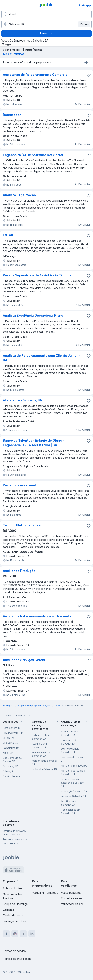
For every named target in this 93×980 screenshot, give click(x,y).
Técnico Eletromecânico (22, 525)
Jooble (26, 972)
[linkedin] (32, 934)
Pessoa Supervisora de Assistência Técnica (37, 275)
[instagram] (15, 934)
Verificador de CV (72, 904)
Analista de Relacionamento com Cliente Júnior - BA (41, 358)
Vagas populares (71, 893)
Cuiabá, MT (9, 738)
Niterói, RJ (9, 771)
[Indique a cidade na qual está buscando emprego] (46, 24)
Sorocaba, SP (10, 766)
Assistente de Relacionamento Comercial (36, 75)
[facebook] (6, 934)
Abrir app (85, 5)
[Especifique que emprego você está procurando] (46, 14)
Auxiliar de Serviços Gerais (24, 660)
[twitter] (23, 934)
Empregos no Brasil (15, 921)
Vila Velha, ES (10, 743)
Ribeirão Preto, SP (13, 733)
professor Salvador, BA (74, 796)
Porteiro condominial (19, 485)
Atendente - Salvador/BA (22, 400)
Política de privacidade (17, 959)
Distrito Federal (12, 776)
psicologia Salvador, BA (74, 791)
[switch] (87, 63)
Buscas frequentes (17, 715)
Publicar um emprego (45, 893)
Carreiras (8, 910)
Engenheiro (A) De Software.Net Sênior (33, 155)
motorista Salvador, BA (45, 769)
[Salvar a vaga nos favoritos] (89, 75)
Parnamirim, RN (11, 748)
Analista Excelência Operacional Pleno (33, 315)
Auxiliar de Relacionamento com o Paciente (37, 616)
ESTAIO (9, 235)
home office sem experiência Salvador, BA (73, 783)
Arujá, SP (8, 753)
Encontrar (46, 33)
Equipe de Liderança (15, 904)
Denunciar (82, 104)
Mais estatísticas (16, 54)
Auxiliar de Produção (19, 571)
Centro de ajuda (13, 915)
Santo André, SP (12, 728)
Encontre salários (72, 898)
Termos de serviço (14, 951)
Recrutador (12, 115)
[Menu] (5, 5)
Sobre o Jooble (12, 888)
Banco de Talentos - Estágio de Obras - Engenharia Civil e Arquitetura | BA (33, 443)
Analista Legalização (19, 195)
